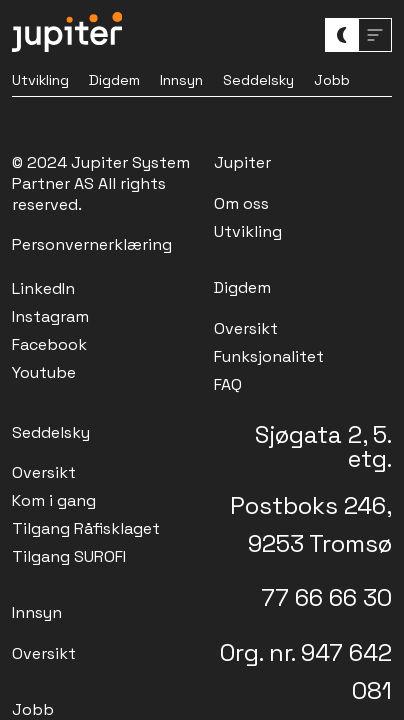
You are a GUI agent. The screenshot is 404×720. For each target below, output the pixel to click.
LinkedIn (43, 288)
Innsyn (181, 80)
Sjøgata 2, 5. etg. (323, 446)
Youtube (44, 372)
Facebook (49, 344)
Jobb (332, 80)
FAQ (228, 384)
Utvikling (40, 80)
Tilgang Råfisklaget (86, 528)
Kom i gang (54, 500)
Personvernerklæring (92, 244)
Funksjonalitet (269, 356)
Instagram (50, 316)
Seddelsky (258, 80)
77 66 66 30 (326, 597)
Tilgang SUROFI (69, 556)
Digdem (114, 80)
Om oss (241, 203)
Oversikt (246, 328)
